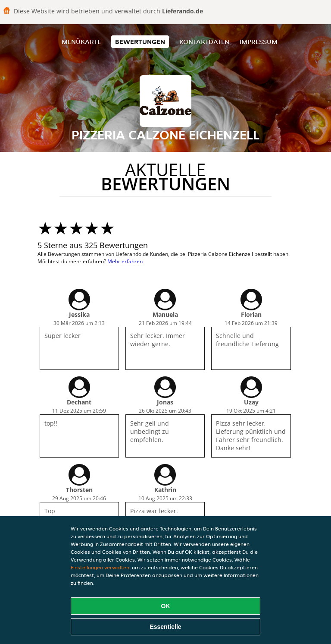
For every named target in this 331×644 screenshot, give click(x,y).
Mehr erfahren (125, 261)
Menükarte (81, 42)
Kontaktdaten (204, 42)
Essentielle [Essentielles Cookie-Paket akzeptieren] (165, 627)
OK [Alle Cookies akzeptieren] (166, 606)
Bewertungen (140, 42)
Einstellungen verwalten (100, 567)
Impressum (259, 42)
